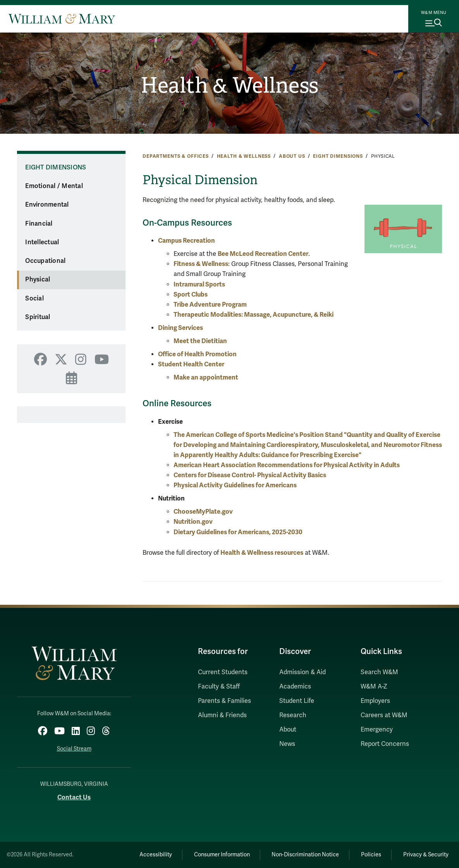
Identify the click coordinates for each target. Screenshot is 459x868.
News (287, 744)
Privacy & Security (425, 854)
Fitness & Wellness (201, 264)
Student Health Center (191, 364)
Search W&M (379, 672)
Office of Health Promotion (197, 354)
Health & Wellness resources (262, 553)
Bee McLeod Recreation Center (263, 254)
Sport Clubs (191, 294)
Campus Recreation (187, 241)
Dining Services (181, 328)
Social (34, 299)
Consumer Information (219, 854)
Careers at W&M (384, 715)
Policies (370, 854)
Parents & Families (224, 701)
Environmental (47, 205)
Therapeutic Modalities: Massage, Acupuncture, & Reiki (254, 315)
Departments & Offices (176, 156)
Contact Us (74, 797)
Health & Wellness (229, 85)
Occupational (45, 261)
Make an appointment (206, 377)
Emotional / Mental (54, 186)
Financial (39, 224)
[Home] (62, 19)
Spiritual (38, 317)
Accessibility (152, 854)
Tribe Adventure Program (210, 305)
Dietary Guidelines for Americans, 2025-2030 (238, 532)
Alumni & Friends (222, 715)
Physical (38, 280)
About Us (292, 156)
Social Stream (74, 749)
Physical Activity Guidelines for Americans (235, 485)
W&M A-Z (374, 687)
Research (293, 715)
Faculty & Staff (219, 687)
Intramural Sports (199, 284)
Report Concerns (385, 744)
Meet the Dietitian (200, 341)
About (288, 730)
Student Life (297, 701)
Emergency (377, 730)
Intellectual (42, 242)
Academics (295, 687)
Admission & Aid (303, 672)
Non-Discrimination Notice (303, 854)
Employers (375, 701)
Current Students (223, 672)
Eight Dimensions (338, 156)
